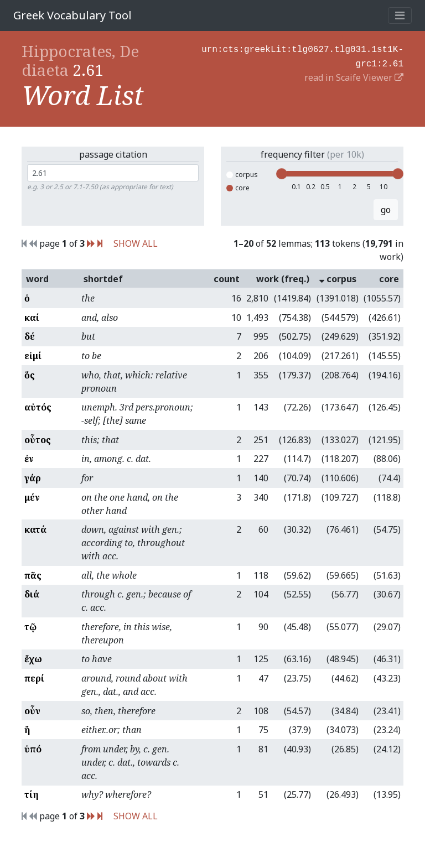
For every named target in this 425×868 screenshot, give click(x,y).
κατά (35, 529)
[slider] (282, 174)
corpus (242, 175)
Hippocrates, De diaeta (80, 60)
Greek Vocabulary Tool (72, 15)
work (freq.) (283, 279)
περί (34, 678)
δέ (30, 336)
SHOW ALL (136, 243)
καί (32, 318)
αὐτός (38, 407)
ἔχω (33, 659)
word (37, 279)
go (386, 210)
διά (32, 594)
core (238, 188)
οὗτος (38, 440)
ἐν (29, 459)
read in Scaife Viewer (354, 75)
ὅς (30, 375)
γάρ (33, 478)
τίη (32, 794)
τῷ (30, 627)
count (227, 279)
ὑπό (33, 749)
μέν (32, 497)
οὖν (32, 711)
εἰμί (33, 356)
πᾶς (33, 575)
